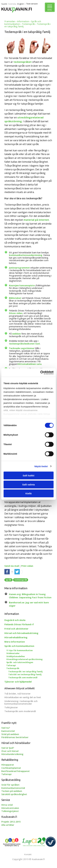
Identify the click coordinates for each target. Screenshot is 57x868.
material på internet (36, 220)
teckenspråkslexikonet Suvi (24, 344)
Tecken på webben (12, 791)
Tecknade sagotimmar (22, 348)
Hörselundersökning (12, 754)
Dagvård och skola (15, 620)
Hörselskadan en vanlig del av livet (23, 697)
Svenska (12, 4)
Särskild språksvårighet (14, 794)
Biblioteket (15, 298)
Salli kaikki (28, 476)
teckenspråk (21, 580)
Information (23, 21)
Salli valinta (28, 484)
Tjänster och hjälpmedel (18, 682)
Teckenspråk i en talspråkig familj (25, 672)
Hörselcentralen (10, 808)
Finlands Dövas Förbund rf (19, 624)
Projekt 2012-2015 (11, 822)
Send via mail (12, 566)
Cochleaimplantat (11, 768)
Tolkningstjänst (10, 811)
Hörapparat (8, 765)
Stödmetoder (13, 653)
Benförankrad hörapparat (16, 771)
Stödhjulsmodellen (16, 656)
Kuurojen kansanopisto (22, 285)
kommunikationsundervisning (26, 255)
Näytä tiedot (41, 466)
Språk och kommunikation (19, 646)
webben (16, 334)
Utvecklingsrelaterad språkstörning (24, 659)
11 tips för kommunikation (20, 650)
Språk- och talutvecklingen (20, 662)
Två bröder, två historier (17, 694)
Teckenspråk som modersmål (23, 678)
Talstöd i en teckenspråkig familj (25, 674)
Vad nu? (6, 728)
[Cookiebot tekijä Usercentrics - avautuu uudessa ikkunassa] (41, 373)
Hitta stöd (7, 805)
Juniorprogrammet (19, 268)
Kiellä (28, 493)
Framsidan (10, 21)
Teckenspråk (28, 24)
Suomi (4, 4)
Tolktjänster (11, 707)
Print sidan (27, 566)
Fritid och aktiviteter (16, 629)
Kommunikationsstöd (13, 788)
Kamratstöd (8, 731)
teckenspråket (23, 62)
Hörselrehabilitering (16, 637)
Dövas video (16, 313)
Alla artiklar (8, 825)
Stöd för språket (10, 785)
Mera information (15, 642)
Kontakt (28, 854)
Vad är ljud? (8, 748)
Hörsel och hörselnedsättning (21, 633)
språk (9, 580)
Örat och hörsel (10, 751)
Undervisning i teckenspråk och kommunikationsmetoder (21, 702)
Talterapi (11, 665)
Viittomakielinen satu (29, 364)
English (21, 4)
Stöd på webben (10, 734)
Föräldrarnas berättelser (15, 737)
